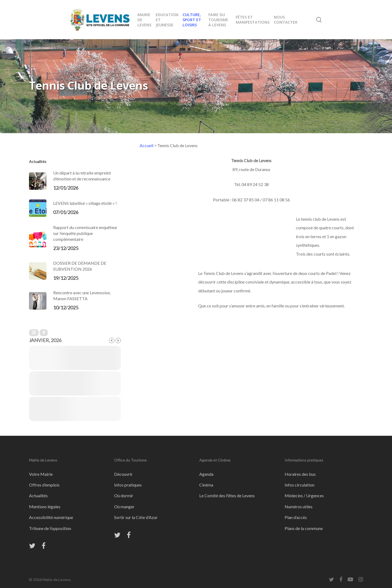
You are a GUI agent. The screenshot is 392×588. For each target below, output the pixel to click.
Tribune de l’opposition (50, 528)
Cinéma (206, 485)
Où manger (124, 507)
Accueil (146, 145)
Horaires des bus (300, 474)
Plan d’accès (296, 517)
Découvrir (123, 474)
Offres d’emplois (44, 485)
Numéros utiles (299, 507)
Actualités (38, 496)
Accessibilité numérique (51, 517)
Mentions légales (45, 507)
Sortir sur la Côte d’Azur (136, 517)
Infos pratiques (128, 485)
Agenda (206, 474)
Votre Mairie (41, 474)
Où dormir (124, 496)
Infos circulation (300, 485)
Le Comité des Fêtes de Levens (227, 496)
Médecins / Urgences (304, 496)
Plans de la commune (304, 528)
